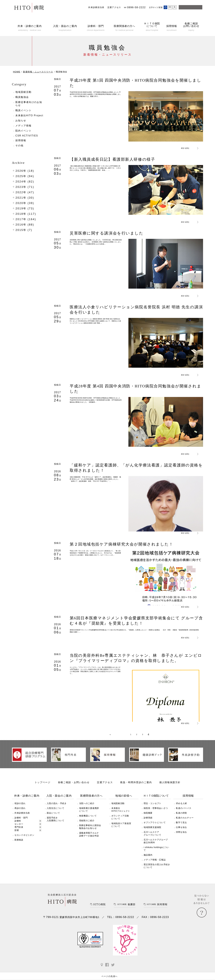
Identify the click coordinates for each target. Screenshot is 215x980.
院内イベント (23, 131)
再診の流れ (20, 813)
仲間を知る (181, 837)
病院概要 (148, 818)
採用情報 (21, 140)
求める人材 (181, 808)
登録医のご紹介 (87, 825)
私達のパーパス (184, 813)
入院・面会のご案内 (59, 801)
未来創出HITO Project (29, 115)
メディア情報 (23, 126)
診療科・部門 (21, 822)
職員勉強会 (22, 97)
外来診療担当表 (96, 7)
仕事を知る (181, 832)
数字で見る (181, 827)
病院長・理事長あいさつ (156, 813)
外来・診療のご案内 (27, 801)
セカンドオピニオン (24, 840)
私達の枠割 (181, 818)
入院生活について (56, 813)
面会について (53, 818)
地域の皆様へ (124, 801)
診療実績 (148, 822)
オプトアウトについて (155, 827)
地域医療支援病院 (152, 832)
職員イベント (23, 110)
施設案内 (148, 860)
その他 (19, 145)
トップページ (43, 787)
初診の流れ (20, 808)
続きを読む (186, 148)
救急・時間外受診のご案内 (136, 787)
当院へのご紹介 (87, 808)
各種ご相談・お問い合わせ (74, 787)
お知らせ (21, 121)
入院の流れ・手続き (57, 808)
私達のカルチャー (185, 822)
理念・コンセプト (152, 808)
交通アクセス (114, 7)
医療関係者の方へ (91, 801)
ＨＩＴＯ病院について (156, 801)
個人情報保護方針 (170, 787)
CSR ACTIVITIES (27, 136)
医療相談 (19, 845)
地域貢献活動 (23, 92)
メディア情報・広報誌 (155, 864)
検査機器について (88, 821)
